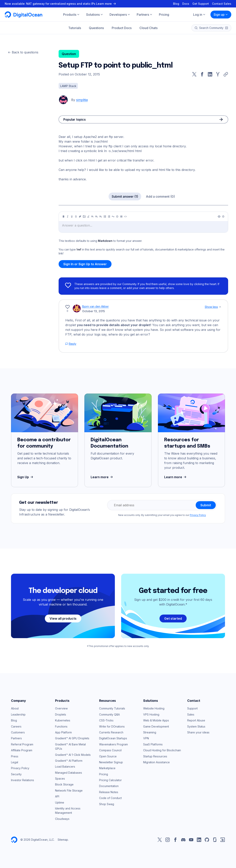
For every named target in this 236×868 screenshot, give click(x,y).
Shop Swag (107, 804)
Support (192, 708)
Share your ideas (198, 732)
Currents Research (111, 732)
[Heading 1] (92, 217)
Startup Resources (155, 756)
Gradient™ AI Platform (69, 761)
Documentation (109, 786)
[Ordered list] (109, 217)
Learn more (102, 477)
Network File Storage (69, 790)
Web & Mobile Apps (156, 720)
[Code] (125, 217)
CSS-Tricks (106, 720)
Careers (16, 726)
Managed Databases (69, 773)
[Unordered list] (105, 217)
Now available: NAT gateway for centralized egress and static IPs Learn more (61, 4)
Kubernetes (63, 720)
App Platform (63, 732)
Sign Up (26, 477)
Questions (96, 28)
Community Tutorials (112, 708)
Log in (199, 15)
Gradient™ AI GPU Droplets (72, 738)
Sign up (221, 15)
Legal (15, 762)
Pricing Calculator (110, 780)
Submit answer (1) (125, 196)
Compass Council (110, 750)
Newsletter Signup (111, 762)
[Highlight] (88, 217)
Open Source (108, 756)
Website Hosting (154, 708)
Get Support (201, 4)
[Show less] (220, 307)
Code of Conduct (110, 798)
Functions (61, 726)
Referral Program (22, 744)
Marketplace (107, 768)
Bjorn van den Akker (95, 306)
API (57, 796)
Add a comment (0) (160, 196)
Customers (18, 732)
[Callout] (117, 217)
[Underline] (72, 217)
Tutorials (75, 28)
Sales (191, 714)
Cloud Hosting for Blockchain (162, 750)
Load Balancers (65, 767)
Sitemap (63, 840)
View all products (63, 618)
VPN (146, 738)
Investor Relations (23, 780)
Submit (206, 505)
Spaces (60, 779)
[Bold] (64, 217)
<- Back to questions (23, 52)
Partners (16, 738)
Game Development (156, 726)
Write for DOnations (112, 726)
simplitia (82, 100)
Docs (186, 4)
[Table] (121, 217)
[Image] (84, 217)
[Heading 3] (101, 217)
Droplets (61, 714)
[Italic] (68, 217)
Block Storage (64, 784)
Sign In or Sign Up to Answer (85, 264)
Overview (61, 708)
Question (69, 54)
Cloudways (62, 819)
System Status (196, 726)
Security (16, 774)
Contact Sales (222, 4)
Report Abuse (196, 720)
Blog (176, 4)
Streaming (150, 732)
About (15, 708)
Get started (173, 618)
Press (15, 756)
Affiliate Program (22, 750)
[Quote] (113, 217)
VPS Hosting (151, 714)
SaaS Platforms (153, 744)
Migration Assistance (156, 762)
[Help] (223, 217)
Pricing (104, 774)
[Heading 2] (97, 217)
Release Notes (109, 792)
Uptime (60, 802)
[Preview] (219, 217)
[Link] (80, 217)
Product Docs (122, 28)
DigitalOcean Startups (113, 738)
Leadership (18, 714)
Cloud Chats (148, 28)
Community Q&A (109, 714)
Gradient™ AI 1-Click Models (73, 755)
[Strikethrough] (76, 217)
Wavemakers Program (113, 744)
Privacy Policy (198, 515)
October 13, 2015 (94, 311)
